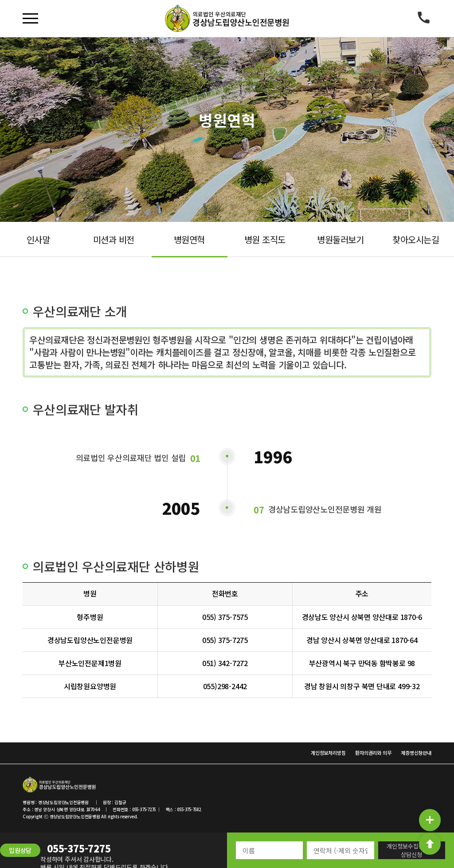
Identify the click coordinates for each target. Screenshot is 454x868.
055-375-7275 (79, 848)
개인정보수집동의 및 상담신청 (411, 850)
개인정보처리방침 (328, 753)
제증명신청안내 (416, 753)
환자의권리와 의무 (373, 753)
